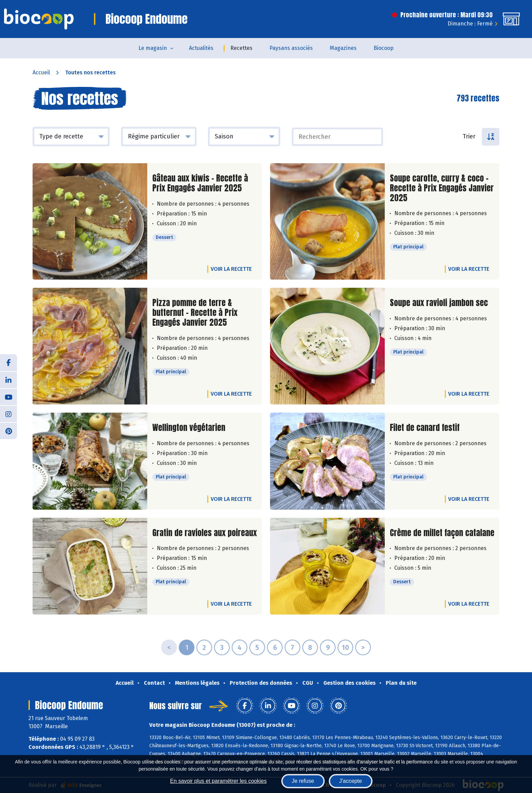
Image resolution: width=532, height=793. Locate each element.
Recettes (241, 48)
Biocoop (384, 48)
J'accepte (351, 781)
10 (345, 647)
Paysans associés (291, 48)
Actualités (201, 48)
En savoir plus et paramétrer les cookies (218, 781)
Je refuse (303, 781)
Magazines (343, 48)
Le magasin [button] (153, 48)
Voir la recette (231, 269)
